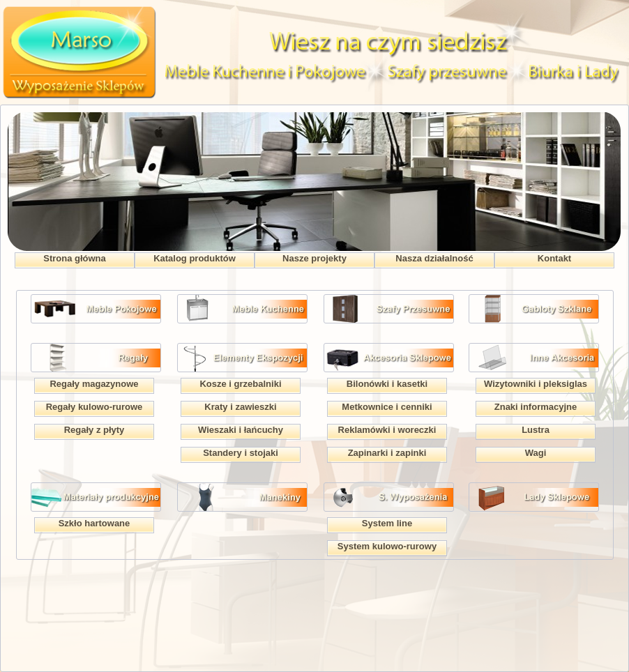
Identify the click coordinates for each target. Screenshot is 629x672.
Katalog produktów (195, 258)
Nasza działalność (434, 258)
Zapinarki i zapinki (387, 453)
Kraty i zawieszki (240, 407)
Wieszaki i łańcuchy (241, 430)
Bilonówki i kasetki (387, 384)
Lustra (536, 430)
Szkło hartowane (94, 523)
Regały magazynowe (94, 384)
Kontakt (554, 258)
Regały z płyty (94, 430)
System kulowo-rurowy (387, 546)
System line (387, 523)
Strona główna (75, 258)
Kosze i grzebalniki (240, 384)
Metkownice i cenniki (387, 407)
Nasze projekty (314, 258)
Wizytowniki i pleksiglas (536, 384)
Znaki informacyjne (536, 407)
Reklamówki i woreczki (387, 430)
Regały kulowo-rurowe (94, 407)
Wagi (536, 453)
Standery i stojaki (241, 453)
